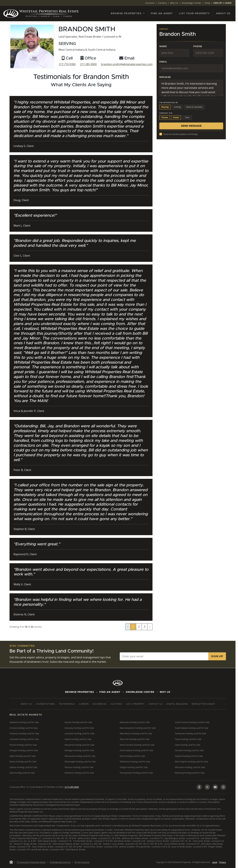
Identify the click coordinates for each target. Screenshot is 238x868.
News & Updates (194, 107)
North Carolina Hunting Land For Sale (137, 745)
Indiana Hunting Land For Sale (23, 767)
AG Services (100, 704)
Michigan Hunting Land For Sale (79, 750)
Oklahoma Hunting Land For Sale (135, 762)
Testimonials (67, 704)
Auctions (150, 3)
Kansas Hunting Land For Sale (78, 722)
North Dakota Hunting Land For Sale (136, 750)
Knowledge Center (192, 3)
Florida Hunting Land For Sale (23, 745)
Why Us (174, 3)
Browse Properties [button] (127, 14)
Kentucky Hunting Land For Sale (79, 728)
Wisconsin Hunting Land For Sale (190, 767)
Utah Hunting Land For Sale (188, 745)
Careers (163, 3)
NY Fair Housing (82, 862)
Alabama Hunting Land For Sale (24, 722)
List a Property (135, 704)
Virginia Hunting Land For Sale (189, 756)
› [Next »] (150, 627)
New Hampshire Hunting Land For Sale (138, 728)
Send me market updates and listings (181, 134)
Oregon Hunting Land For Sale (134, 767)
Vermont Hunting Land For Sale (189, 750)
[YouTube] (215, 787)
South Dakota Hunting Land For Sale (192, 728)
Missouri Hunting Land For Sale (79, 767)
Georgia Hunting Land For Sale (24, 750)
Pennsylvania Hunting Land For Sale (136, 773)
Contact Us (156, 704)
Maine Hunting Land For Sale (78, 739)
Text (187, 117)
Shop (207, 3)
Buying (165, 107)
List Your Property (194, 14)
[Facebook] (199, 787)
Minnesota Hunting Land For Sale (80, 756)
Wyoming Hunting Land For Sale (190, 773)
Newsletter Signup (203, 704)
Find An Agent (110, 692)
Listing (177, 107)
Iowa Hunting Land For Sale (22, 773)
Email (163, 62)
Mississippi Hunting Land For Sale (80, 762)
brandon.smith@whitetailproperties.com (127, 64)
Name (163, 46)
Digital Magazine (177, 704)
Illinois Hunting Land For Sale (23, 762)
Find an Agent (162, 14)
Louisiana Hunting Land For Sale (80, 734)
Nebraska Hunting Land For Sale (135, 722)
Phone (198, 46)
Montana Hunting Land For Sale (79, 773)
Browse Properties (80, 692)
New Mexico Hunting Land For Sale (136, 734)
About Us (223, 14)
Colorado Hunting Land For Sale (24, 739)
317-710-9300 (67, 64)
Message (165, 77)
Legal (215, 862)
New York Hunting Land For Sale (135, 739)
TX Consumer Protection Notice (31, 862)
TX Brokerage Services (60, 862)
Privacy (223, 862)
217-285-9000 (88, 64)
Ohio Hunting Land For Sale (132, 756)
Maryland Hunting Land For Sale (80, 745)
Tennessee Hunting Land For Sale (190, 734)
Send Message (191, 126)
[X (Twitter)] (207, 787)
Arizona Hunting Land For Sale (24, 728)
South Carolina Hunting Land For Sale (192, 722)
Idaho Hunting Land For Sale (23, 756)
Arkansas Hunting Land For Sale (24, 734)
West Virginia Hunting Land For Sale (191, 762)
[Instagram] (223, 787)
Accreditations (45, 704)
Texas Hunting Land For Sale (188, 739)
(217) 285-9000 (72, 787)
